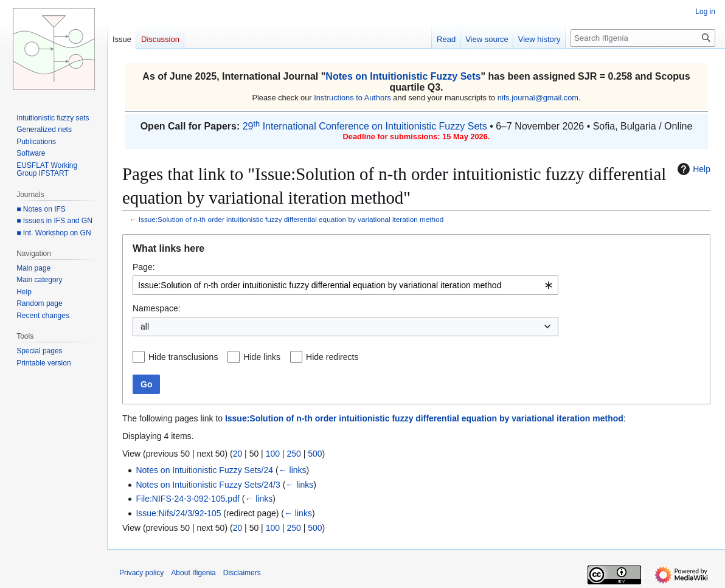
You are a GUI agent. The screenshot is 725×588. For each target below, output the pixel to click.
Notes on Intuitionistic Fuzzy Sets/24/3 (208, 485)
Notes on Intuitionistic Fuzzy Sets (403, 76)
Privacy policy (141, 573)
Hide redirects (332, 357)
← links (293, 470)
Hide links (262, 357)
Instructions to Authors (352, 98)
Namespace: (157, 308)
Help (692, 169)
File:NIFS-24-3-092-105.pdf (187, 499)
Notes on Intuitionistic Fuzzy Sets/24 (204, 470)
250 (293, 454)
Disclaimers (242, 573)
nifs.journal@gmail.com (538, 98)
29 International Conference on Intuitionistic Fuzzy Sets (365, 126)
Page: (144, 267)
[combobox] (345, 285)
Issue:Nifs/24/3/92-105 (178, 513)
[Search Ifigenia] (643, 38)
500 (315, 454)
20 (238, 454)
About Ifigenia (193, 573)
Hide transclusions (183, 357)
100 (273, 454)
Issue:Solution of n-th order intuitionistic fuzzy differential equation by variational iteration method (291, 219)
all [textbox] (145, 327)
